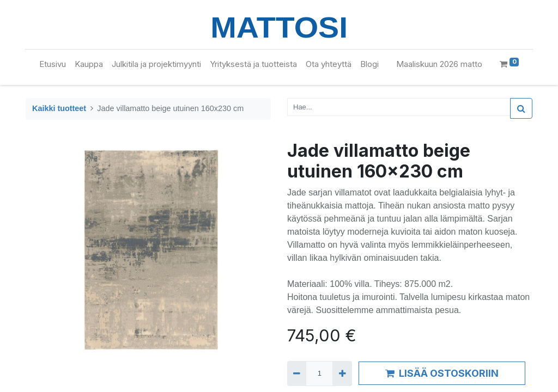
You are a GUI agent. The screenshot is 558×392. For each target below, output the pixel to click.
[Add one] (342, 373)
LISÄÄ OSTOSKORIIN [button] (442, 373)
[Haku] (521, 108)
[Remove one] (297, 373)
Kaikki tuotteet (59, 108)
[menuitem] (53, 65)
